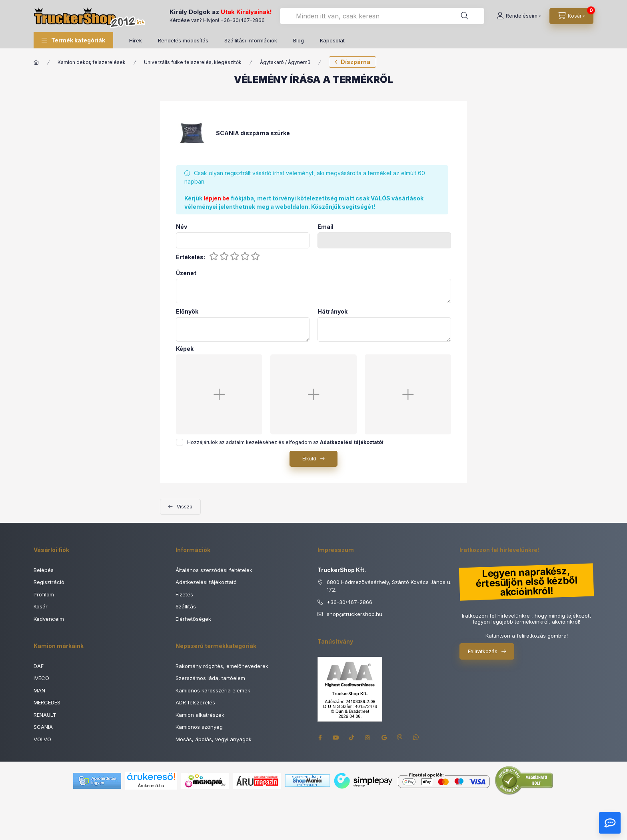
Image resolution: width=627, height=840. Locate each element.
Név (182, 227)
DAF (39, 666)
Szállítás (186, 606)
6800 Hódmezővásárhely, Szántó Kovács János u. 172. (389, 586)
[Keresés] (465, 16)
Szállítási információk (251, 40)
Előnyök (187, 312)
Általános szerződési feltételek (214, 570)
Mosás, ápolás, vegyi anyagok (214, 739)
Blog (299, 40)
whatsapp (416, 738)
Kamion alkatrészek (200, 715)
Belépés (44, 570)
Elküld (309, 459)
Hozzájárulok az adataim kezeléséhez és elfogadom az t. (286, 442)
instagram (368, 738)
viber (400, 738)
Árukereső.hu (151, 786)
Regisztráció (49, 582)
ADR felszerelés (195, 702)
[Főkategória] (36, 62)
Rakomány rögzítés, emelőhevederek (222, 666)
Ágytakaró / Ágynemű (285, 62)
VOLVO (42, 739)
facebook (320, 738)
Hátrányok (332, 312)
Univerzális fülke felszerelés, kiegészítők (193, 62)
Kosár (41, 606)
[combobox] (382, 16)
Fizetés (184, 594)
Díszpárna (355, 62)
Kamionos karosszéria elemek (213, 690)
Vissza (185, 507)
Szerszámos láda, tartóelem (210, 678)
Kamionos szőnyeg (199, 727)
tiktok (352, 738)
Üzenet (186, 273)
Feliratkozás (483, 651)
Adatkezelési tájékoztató (206, 582)
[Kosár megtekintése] (571, 16)
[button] (73, 40)
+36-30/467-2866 (243, 20)
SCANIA (43, 727)
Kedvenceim (49, 619)
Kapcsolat (332, 40)
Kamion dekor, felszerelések (92, 62)
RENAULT (45, 715)
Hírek (136, 40)
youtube (336, 738)
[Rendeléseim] (519, 16)
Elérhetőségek (193, 619)
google (384, 738)
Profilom (44, 594)
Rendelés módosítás (183, 40)
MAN (39, 690)
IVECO (41, 678)
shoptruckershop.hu (354, 614)
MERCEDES (47, 702)
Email (325, 227)
